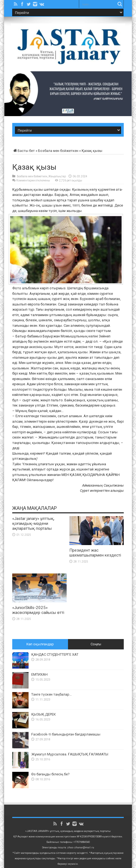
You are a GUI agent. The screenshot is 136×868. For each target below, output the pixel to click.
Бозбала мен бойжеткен (58, 151)
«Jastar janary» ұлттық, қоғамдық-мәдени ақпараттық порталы (33, 523)
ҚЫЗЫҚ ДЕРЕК (44, 714)
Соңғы (96, 644)
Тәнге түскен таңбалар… (52, 694)
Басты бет (24, 151)
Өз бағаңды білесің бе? (50, 774)
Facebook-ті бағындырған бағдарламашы (66, 734)
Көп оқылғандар (40, 644)
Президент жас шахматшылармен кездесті (95, 553)
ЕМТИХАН (39, 674)
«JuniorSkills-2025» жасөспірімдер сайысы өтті (38, 610)
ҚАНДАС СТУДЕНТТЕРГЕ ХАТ (55, 654)
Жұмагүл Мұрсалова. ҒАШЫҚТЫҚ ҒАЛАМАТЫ (70, 754)
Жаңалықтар (57, 176)
